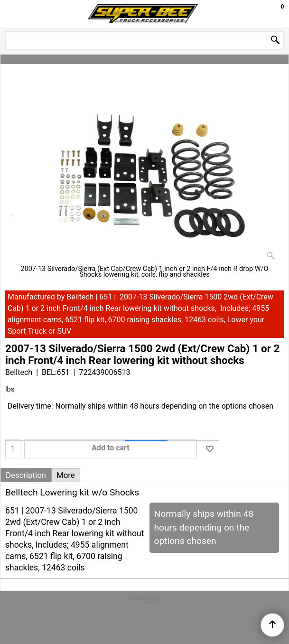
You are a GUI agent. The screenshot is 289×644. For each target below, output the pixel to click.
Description (26, 475)
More (66, 475)
